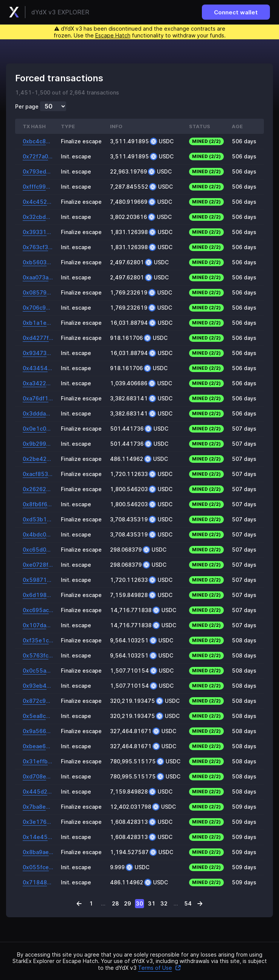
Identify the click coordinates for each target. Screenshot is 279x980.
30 (139, 903)
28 (115, 903)
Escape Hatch (113, 35)
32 (164, 903)
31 (152, 903)
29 (128, 903)
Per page (27, 107)
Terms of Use (160, 968)
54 (188, 903)
